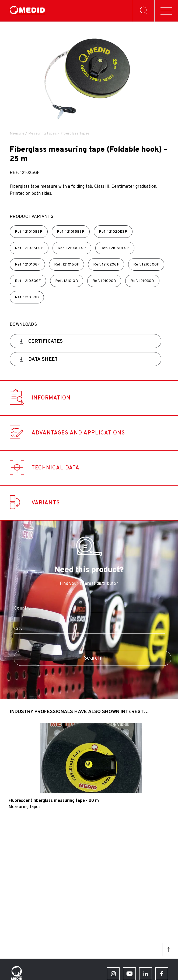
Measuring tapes (43, 134)
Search (93, 658)
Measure (17, 134)
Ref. (29, 232)
